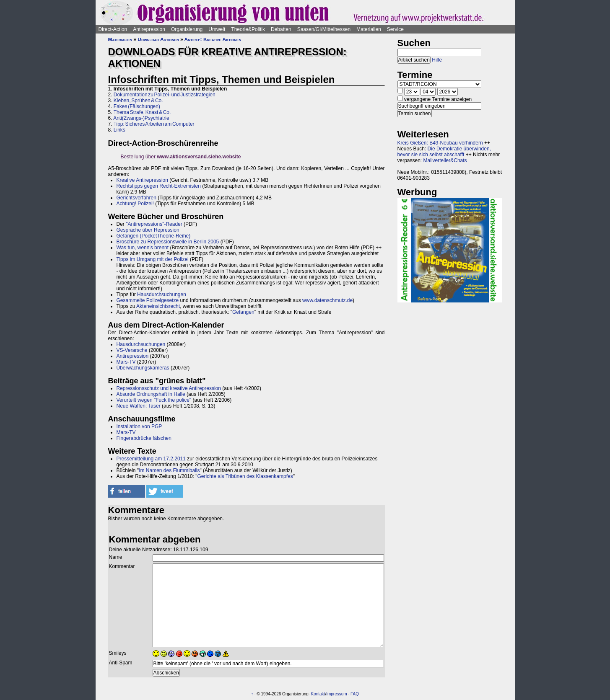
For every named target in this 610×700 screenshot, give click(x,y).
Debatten (281, 29)
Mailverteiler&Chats (445, 160)
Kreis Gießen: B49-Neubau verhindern (440, 143)
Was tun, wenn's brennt (143, 248)
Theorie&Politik (248, 29)
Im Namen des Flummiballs (169, 470)
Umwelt (217, 29)
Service (395, 29)
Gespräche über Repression (148, 230)
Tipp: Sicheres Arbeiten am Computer (154, 124)
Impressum (336, 694)
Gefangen (243, 312)
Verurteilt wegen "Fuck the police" (154, 400)
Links (119, 130)
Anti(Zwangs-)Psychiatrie (141, 118)
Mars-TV (126, 362)
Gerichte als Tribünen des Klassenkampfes (245, 476)
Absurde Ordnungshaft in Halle (151, 394)
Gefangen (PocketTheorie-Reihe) (154, 236)
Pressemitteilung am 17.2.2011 (151, 459)
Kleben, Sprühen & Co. (138, 101)
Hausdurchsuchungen (162, 294)
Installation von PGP (139, 426)
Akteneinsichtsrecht (158, 306)
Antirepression (149, 29)
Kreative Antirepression (142, 180)
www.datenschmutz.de (327, 300)
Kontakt (318, 694)
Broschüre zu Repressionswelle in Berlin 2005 (168, 242)
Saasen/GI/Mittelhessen (324, 29)
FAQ (355, 694)
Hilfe (437, 60)
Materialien (369, 29)
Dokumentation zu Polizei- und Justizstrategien (165, 95)
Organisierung (187, 29)
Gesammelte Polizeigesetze (148, 300)
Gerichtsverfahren (136, 198)
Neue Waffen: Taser (139, 406)
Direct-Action (113, 29)
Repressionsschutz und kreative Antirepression (169, 388)
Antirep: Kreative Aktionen (213, 39)
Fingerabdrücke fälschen (144, 438)
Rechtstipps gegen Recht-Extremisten (159, 186)
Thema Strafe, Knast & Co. (142, 112)
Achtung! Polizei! (135, 204)
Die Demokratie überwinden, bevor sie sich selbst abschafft (444, 152)
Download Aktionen (158, 39)
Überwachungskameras (143, 368)
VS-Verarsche (132, 350)
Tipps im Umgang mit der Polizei (153, 259)
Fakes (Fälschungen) (137, 106)
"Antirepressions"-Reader (154, 224)
